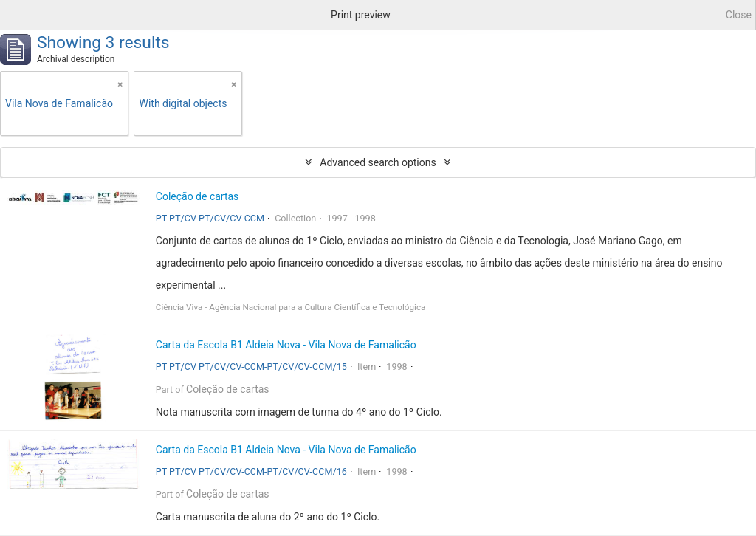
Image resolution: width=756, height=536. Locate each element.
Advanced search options (378, 162)
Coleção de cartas (197, 196)
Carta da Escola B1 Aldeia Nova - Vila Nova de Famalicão (286, 345)
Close (739, 15)
